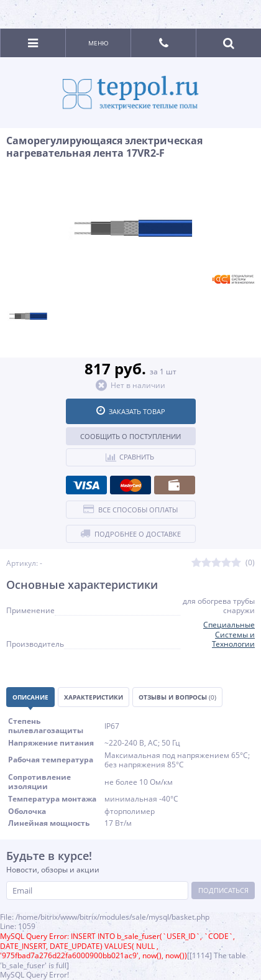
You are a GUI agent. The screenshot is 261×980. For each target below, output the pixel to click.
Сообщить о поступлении (130, 436)
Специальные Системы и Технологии (229, 634)
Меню (98, 43)
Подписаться (223, 890)
